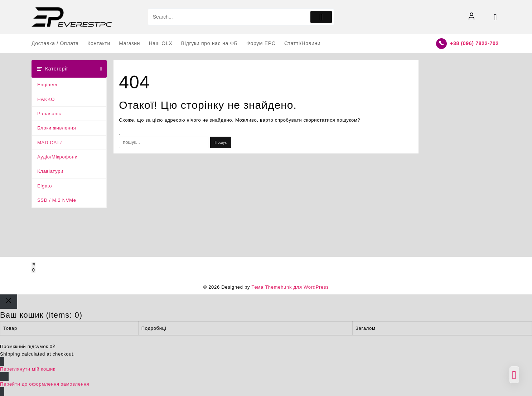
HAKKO (46, 99)
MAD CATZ (50, 143)
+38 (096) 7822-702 (474, 43)
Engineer (48, 85)
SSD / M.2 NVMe (57, 200)
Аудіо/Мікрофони (57, 157)
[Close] (9, 302)
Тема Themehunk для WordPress (290, 287)
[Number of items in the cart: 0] (33, 268)
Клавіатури (50, 171)
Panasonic (49, 114)
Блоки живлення (57, 128)
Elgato (45, 186)
